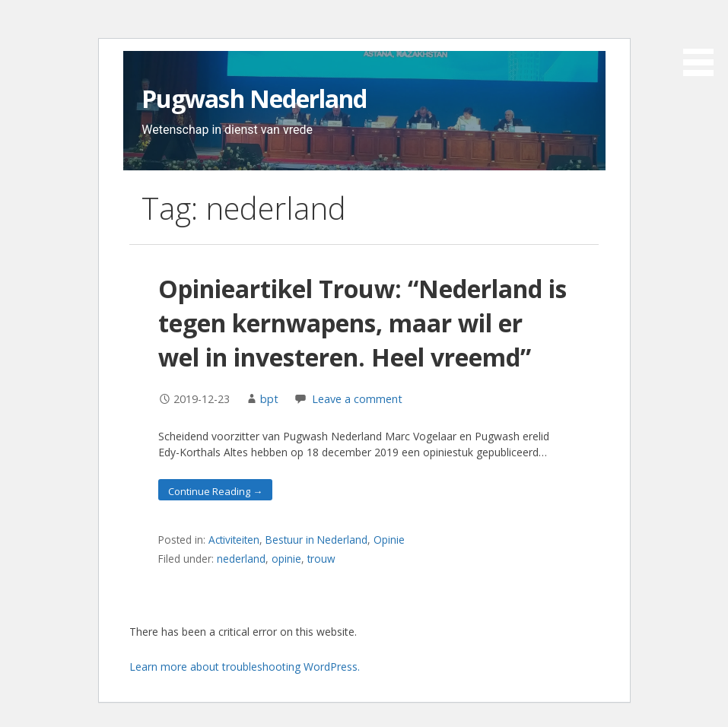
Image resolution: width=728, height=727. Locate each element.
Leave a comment (357, 399)
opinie (286, 559)
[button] (704, 40)
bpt (269, 399)
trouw (321, 559)
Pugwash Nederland (254, 98)
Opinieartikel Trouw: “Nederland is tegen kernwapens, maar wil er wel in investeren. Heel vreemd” (362, 323)
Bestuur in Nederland (316, 540)
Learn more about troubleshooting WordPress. (245, 667)
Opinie (389, 540)
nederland (241, 559)
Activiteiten (234, 540)
